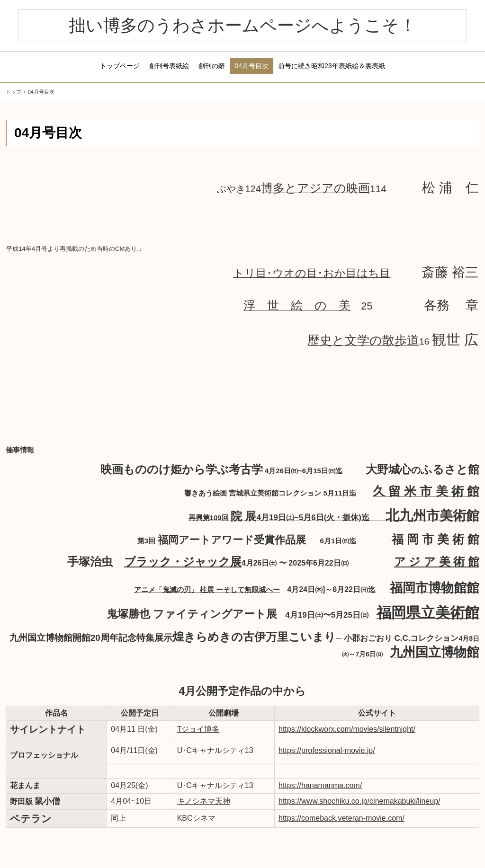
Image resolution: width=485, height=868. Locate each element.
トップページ (120, 66)
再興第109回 (287, 518)
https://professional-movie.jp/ (327, 750)
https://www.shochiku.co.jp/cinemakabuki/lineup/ (359, 801)
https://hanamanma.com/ (320, 785)
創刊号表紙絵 (169, 66)
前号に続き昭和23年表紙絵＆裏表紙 (332, 66)
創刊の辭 (212, 66)
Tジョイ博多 (198, 729)
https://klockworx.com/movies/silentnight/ (347, 729)
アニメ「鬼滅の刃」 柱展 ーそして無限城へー (207, 589)
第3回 (222, 541)
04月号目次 (251, 66)
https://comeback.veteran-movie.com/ (341, 818)
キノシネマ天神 (204, 801)
